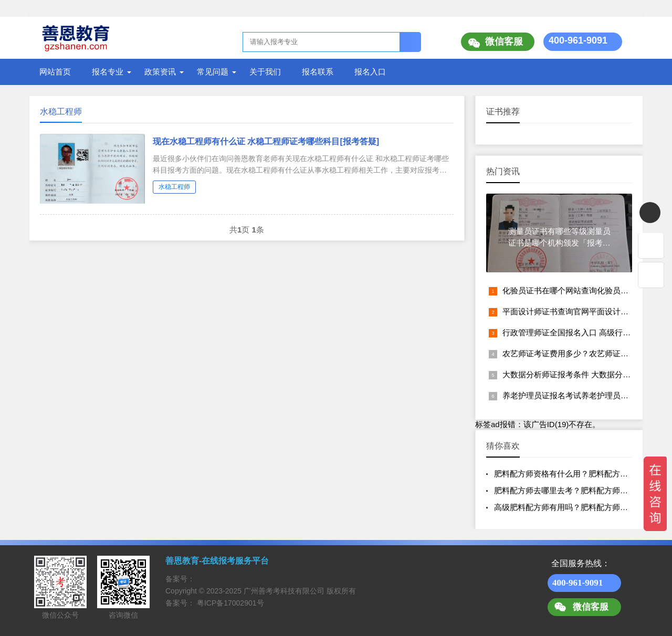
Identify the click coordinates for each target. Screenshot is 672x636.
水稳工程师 (174, 187)
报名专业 (108, 72)
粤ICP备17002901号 (230, 603)
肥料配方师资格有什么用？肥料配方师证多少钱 (577, 474)
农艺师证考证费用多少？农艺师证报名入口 (577, 353)
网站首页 (55, 72)
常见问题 (213, 72)
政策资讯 (160, 72)
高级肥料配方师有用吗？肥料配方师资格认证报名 (581, 507)
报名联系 (318, 72)
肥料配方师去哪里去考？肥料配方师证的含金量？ (581, 490)
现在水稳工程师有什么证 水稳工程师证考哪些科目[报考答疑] (266, 141)
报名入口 (370, 72)
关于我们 (265, 72)
